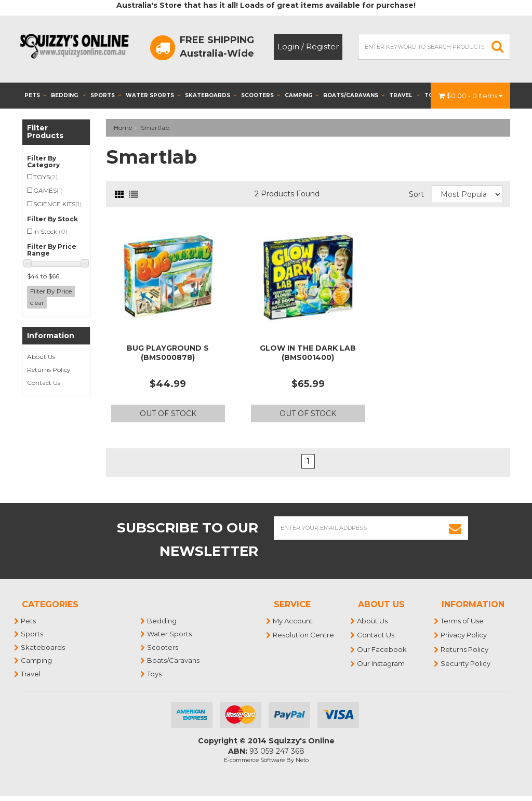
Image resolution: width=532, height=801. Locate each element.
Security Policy (466, 663)
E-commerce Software (254, 760)
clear (37, 303)
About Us (41, 357)
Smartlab (155, 128)
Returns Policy (49, 370)
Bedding (68, 95)
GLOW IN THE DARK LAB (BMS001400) (308, 353)
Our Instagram (381, 663)
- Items (470, 96)
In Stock (50, 231)
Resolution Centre (304, 635)
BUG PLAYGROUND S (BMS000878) (168, 353)
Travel (404, 95)
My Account (293, 621)
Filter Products (45, 132)
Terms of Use (463, 621)
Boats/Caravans (354, 95)
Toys (155, 674)
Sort (416, 194)
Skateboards (211, 95)
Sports (106, 95)
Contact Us (44, 383)
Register (322, 46)
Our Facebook (382, 649)
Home (123, 128)
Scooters (261, 95)
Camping (302, 95)
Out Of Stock (168, 413)
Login (288, 46)
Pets (35, 95)
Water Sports (153, 95)
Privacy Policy (464, 635)
